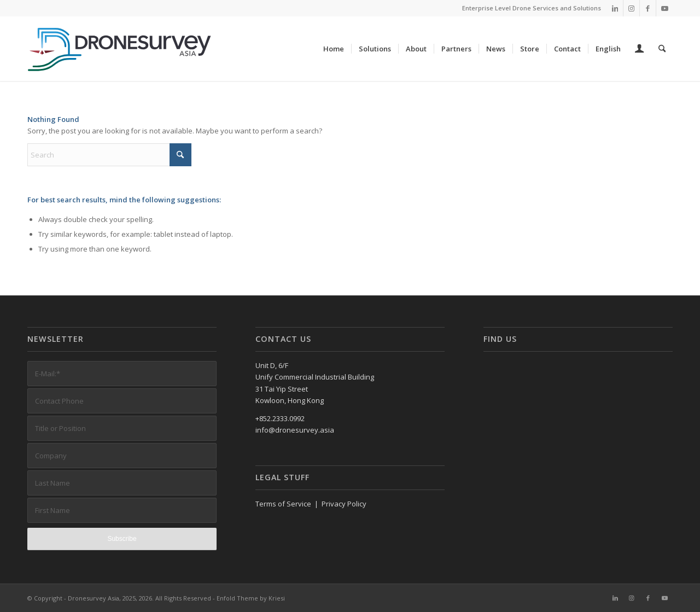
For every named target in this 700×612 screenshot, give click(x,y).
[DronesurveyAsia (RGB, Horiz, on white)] (120, 49)
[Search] (662, 49)
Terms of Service (283, 504)
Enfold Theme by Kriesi (251, 598)
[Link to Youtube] (664, 8)
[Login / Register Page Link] (640, 50)
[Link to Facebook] (648, 8)
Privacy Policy (344, 504)
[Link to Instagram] (631, 8)
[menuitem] (334, 49)
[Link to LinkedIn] (615, 8)
